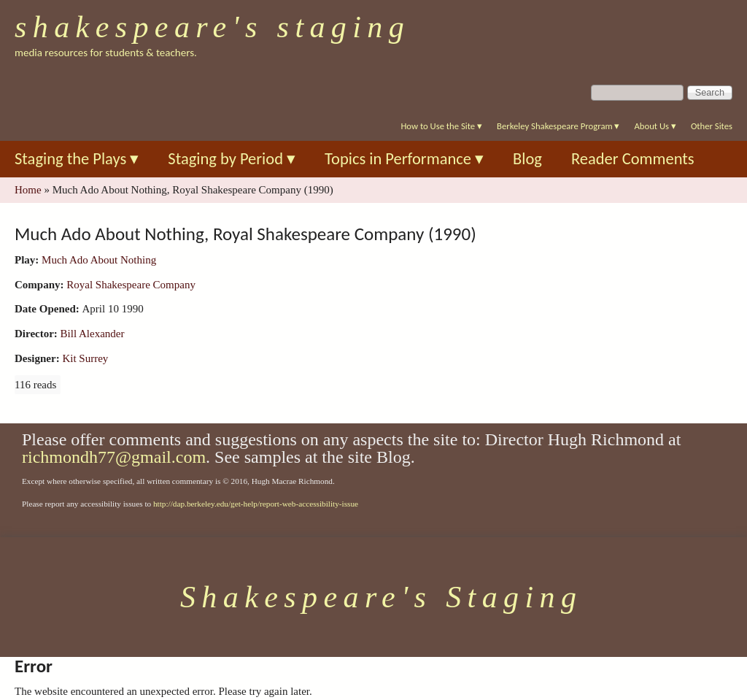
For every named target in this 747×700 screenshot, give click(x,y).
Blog (527, 159)
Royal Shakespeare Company (131, 285)
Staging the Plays (77, 159)
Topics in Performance (404, 159)
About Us (655, 126)
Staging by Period (232, 159)
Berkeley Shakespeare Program (558, 126)
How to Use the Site (441, 126)
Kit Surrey (85, 358)
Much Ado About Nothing (99, 260)
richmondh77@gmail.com (114, 457)
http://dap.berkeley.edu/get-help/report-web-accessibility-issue (256, 504)
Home (28, 190)
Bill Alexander (93, 334)
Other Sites (712, 126)
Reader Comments (633, 159)
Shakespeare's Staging (212, 27)
